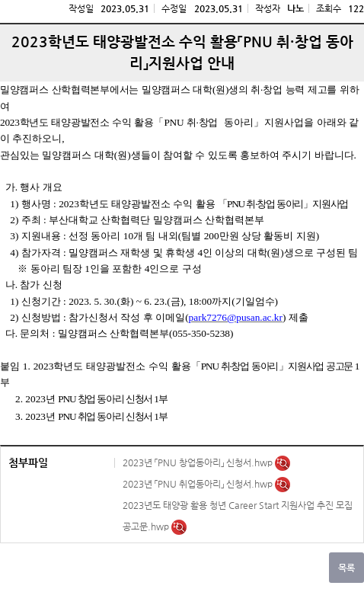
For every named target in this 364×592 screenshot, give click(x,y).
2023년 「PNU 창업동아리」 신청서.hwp (199, 462)
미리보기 (283, 463)
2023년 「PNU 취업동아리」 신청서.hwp (199, 484)
